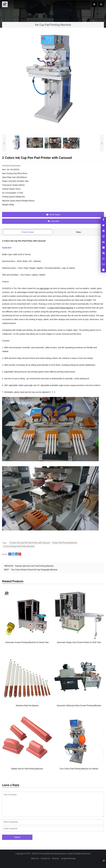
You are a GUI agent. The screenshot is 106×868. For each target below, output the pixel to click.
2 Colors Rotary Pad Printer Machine (19, 546)
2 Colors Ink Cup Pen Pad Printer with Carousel (30, 543)
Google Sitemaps (68, 858)
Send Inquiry (53, 215)
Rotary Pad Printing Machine (65, 543)
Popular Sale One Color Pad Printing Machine (35, 566)
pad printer (45, 288)
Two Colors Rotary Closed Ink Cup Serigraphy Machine (34, 570)
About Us (35, 858)
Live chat (53, 221)
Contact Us (45, 858)
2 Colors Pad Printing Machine (60, 308)
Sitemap (56, 858)
